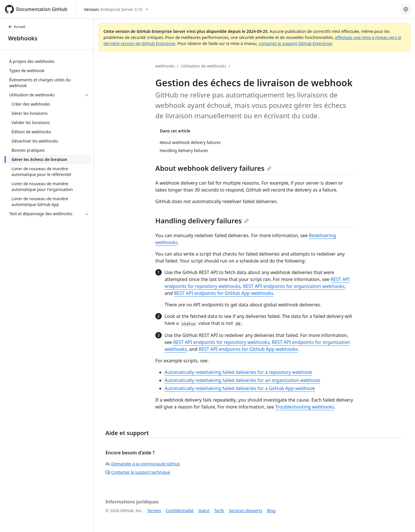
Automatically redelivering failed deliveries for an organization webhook (242, 380)
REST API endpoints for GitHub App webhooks (224, 293)
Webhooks (23, 38)
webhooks (165, 66)
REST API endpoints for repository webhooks (221, 342)
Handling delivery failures (202, 221)
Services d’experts (246, 511)
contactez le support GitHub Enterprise (295, 43)
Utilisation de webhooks (204, 66)
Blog (271, 511)
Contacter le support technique (138, 472)
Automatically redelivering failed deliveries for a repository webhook (238, 372)
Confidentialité (180, 511)
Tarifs (219, 511)
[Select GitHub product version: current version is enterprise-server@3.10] (116, 9)
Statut (204, 511)
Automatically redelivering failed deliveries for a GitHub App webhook (240, 388)
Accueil (17, 27)
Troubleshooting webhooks (305, 407)
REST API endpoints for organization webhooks (294, 286)
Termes (154, 511)
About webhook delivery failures (213, 168)
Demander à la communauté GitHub (143, 464)
